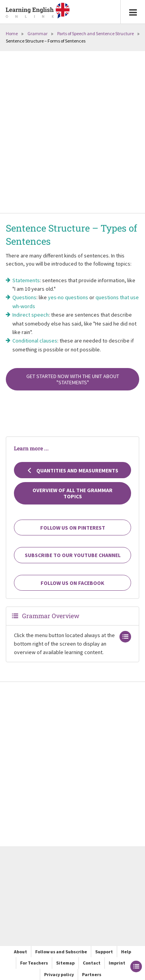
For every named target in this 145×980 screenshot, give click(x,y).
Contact (92, 963)
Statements (26, 280)
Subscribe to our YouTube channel (73, 555)
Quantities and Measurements (73, 470)
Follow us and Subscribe (61, 952)
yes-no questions (68, 297)
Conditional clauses (35, 341)
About (20, 952)
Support (104, 952)
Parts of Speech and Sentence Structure (96, 33)
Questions (24, 297)
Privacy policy (59, 974)
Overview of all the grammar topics (72, 493)
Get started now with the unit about (73, 379)
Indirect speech (31, 315)
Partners (92, 974)
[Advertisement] (72, 133)
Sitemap (65, 963)
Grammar (38, 33)
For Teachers (34, 963)
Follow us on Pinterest (73, 528)
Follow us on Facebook (72, 583)
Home (12, 33)
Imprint (117, 963)
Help (126, 952)
